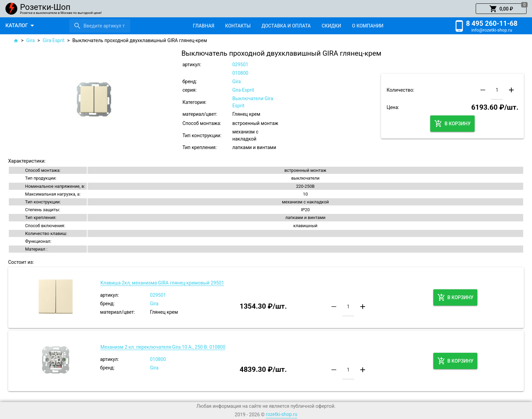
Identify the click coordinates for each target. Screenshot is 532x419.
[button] (501, 9)
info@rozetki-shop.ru (492, 30)
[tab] (203, 26)
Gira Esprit (54, 40)
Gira (30, 40)
